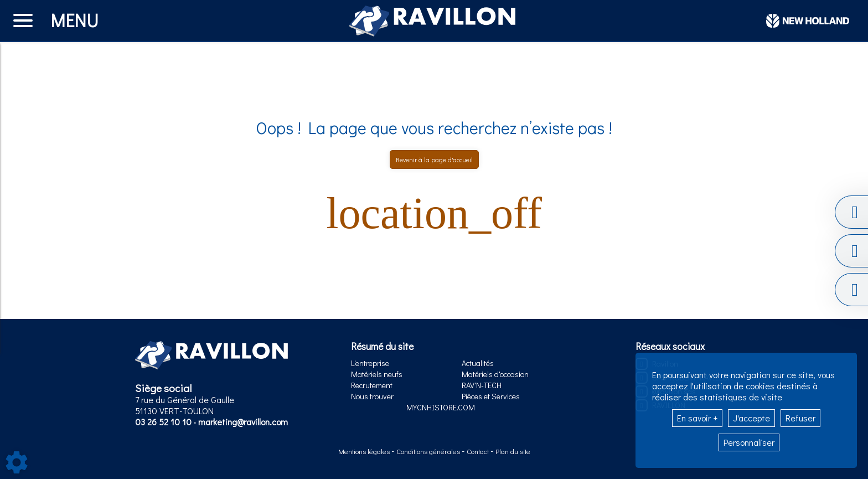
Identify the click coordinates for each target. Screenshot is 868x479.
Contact (479, 451)
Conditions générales (429, 451)
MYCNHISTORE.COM (441, 407)
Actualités (478, 363)
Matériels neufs (377, 374)
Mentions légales (365, 451)
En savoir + (697, 418)
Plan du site (513, 451)
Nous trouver (372, 396)
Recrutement (372, 385)
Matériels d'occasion (495, 374)
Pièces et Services (491, 396)
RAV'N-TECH (482, 385)
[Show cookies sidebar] (17, 462)
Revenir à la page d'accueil (434, 159)
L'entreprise (370, 363)
